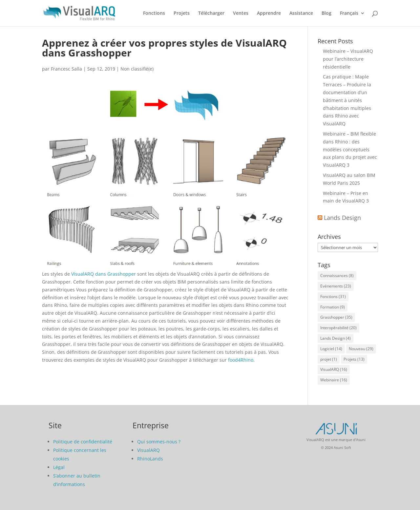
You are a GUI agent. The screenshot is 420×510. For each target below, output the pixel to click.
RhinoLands (150, 459)
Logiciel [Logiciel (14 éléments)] (331, 349)
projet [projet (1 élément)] (329, 359)
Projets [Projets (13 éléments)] (354, 359)
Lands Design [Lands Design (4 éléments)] (336, 338)
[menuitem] (352, 19)
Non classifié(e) (137, 69)
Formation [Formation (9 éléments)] (333, 307)
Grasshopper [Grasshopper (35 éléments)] (336, 317)
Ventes (241, 13)
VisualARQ (148, 450)
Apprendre (269, 13)
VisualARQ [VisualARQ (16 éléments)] (334, 369)
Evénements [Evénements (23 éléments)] (336, 286)
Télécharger (211, 13)
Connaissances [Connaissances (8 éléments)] (337, 276)
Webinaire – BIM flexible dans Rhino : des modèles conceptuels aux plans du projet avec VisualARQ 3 (350, 149)
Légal (59, 467)
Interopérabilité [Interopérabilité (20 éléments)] (338, 328)
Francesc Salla (66, 69)
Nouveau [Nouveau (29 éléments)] (361, 349)
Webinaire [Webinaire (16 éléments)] (334, 380)
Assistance (301, 13)
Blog (326, 13)
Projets (182, 13)
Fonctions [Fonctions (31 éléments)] (333, 297)
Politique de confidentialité (83, 442)
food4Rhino (241, 360)
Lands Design (342, 218)
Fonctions (154, 13)
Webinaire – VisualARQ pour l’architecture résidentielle (348, 59)
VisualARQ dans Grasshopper (104, 274)
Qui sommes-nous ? (159, 442)
